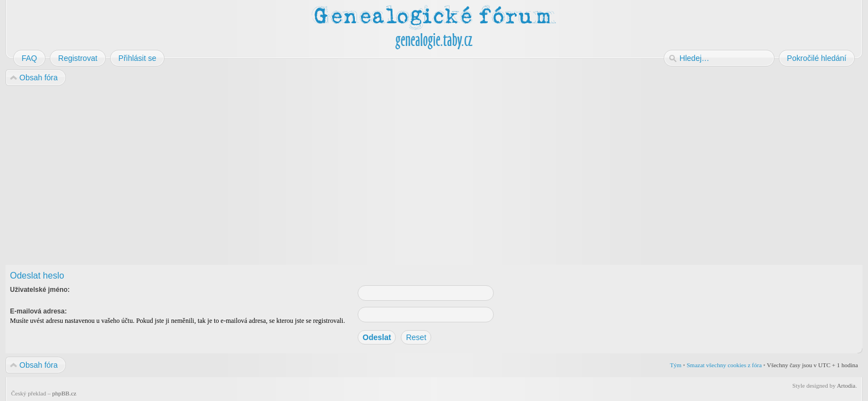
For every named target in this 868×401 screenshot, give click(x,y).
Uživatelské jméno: (40, 290)
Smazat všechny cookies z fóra (724, 365)
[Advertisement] (339, 176)
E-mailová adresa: (38, 311)
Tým (676, 365)
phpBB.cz (64, 393)
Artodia (846, 385)
